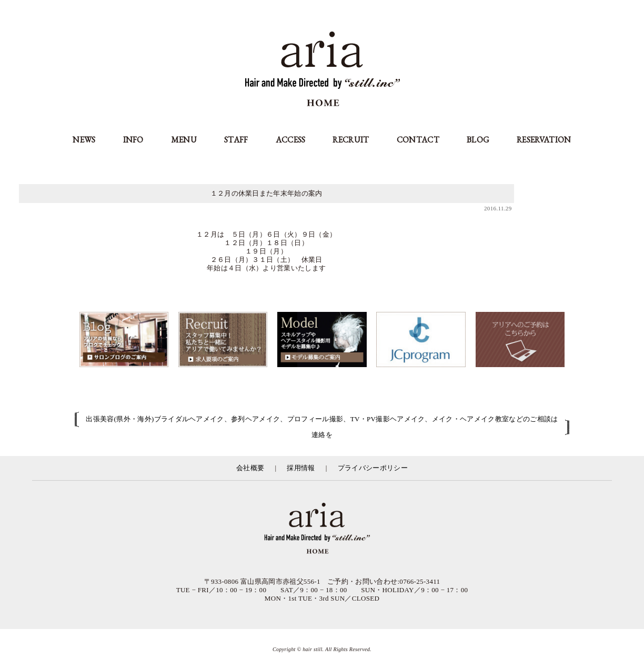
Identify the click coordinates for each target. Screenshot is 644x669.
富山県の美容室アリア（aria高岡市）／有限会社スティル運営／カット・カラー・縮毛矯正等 (322, 529)
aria (322, 70)
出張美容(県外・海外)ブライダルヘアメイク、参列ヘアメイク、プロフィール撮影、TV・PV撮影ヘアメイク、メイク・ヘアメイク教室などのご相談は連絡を (322, 427)
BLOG (478, 140)
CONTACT (418, 140)
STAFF (236, 140)
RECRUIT (351, 140)
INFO (133, 140)
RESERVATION (544, 140)
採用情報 (301, 468)
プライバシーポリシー (373, 468)
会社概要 (250, 468)
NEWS (84, 140)
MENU (184, 140)
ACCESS (291, 140)
